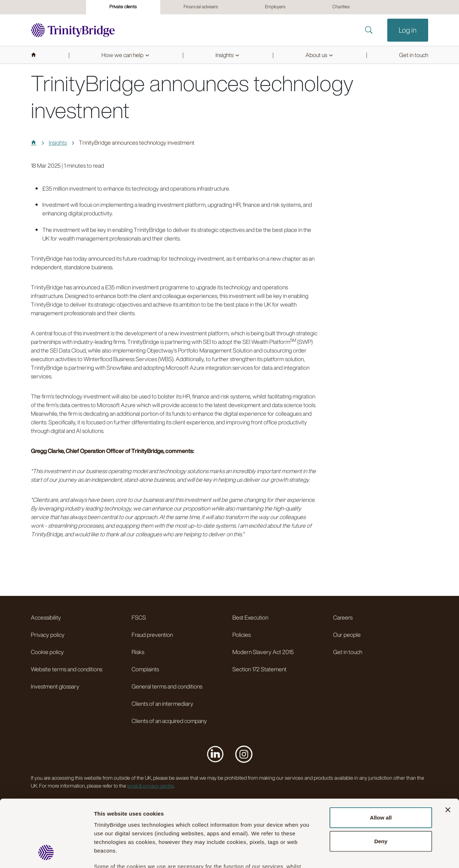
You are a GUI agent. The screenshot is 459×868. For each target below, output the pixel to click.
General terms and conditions (167, 686)
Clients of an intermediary (162, 704)
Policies (242, 635)
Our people (347, 635)
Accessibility (46, 617)
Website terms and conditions (67, 669)
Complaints (145, 669)
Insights (58, 143)
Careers (343, 617)
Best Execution (250, 617)
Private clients (123, 7)
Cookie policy (47, 652)
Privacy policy (48, 635)
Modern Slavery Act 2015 (263, 652)
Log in (408, 30)
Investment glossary (55, 686)
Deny (381, 782)
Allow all (381, 758)
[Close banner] (448, 751)
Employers (275, 7)
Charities (341, 7)
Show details (398, 854)
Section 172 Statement (259, 669)
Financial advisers (201, 7)
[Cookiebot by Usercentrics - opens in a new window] (46, 854)
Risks (138, 652)
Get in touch (348, 652)
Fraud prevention (152, 635)
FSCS (139, 617)
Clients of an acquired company (169, 721)
